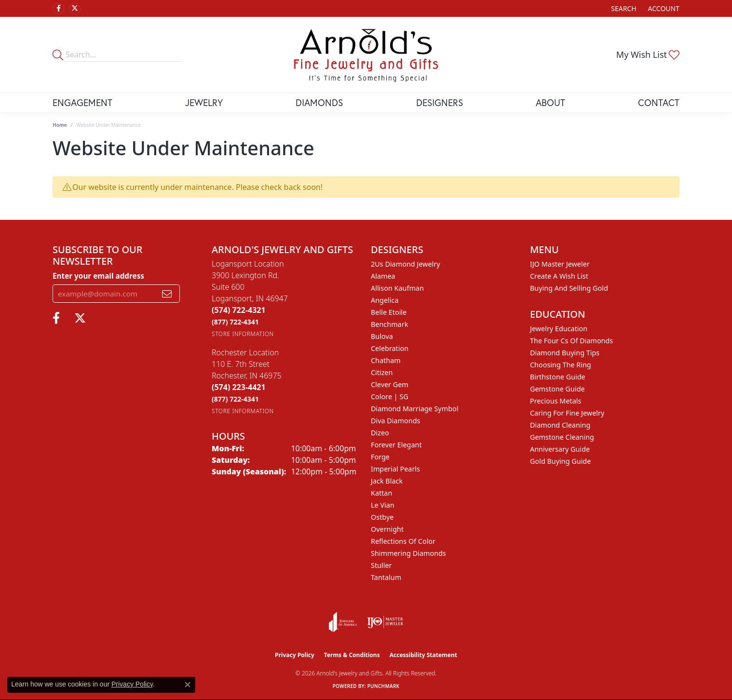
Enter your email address (98, 276)
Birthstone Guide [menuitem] (558, 377)
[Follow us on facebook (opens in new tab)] (58, 9)
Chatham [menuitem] (386, 360)
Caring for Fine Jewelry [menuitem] (567, 413)
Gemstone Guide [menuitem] (557, 389)
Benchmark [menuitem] (389, 324)
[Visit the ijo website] (385, 622)
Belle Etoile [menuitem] (389, 312)
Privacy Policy (295, 655)
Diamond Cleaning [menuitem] (560, 425)
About (550, 102)
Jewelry (204, 102)
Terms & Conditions (352, 655)
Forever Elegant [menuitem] (396, 445)
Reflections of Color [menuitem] (403, 541)
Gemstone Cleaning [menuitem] (562, 437)
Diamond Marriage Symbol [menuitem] (414, 409)
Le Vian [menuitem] (383, 505)
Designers (440, 102)
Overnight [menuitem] (387, 529)
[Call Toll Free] (235, 322)
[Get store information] (243, 334)
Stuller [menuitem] (381, 565)
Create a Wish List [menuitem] (559, 276)
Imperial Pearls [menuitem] (395, 469)
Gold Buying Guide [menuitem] (560, 461)
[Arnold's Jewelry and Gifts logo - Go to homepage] (366, 55)
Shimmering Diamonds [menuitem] (408, 553)
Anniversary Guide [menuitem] (560, 449)
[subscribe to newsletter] (167, 294)
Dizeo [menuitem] (380, 433)
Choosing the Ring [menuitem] (561, 365)
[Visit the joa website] (343, 622)
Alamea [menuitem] (383, 276)
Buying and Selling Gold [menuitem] (569, 288)
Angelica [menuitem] (385, 300)
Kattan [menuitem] (381, 493)
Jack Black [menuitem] (387, 481)
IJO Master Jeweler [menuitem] (560, 264)
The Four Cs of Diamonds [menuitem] (571, 341)
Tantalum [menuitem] (386, 577)
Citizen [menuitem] (382, 372)
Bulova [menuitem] (382, 336)
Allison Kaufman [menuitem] (397, 288)
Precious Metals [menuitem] (556, 401)
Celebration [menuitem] (390, 348)
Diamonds (319, 102)
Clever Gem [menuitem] (390, 384)
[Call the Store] (239, 310)
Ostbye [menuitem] (382, 517)
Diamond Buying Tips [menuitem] (565, 353)
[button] (623, 8)
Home (60, 125)
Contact (659, 102)
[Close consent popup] (188, 685)
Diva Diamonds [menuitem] (395, 421)
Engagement (82, 102)
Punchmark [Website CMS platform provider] (384, 686)
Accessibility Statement (423, 655)
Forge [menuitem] (380, 457)
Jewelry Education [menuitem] (559, 329)
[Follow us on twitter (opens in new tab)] (75, 9)
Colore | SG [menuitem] (390, 397)
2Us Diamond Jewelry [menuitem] (406, 264)
